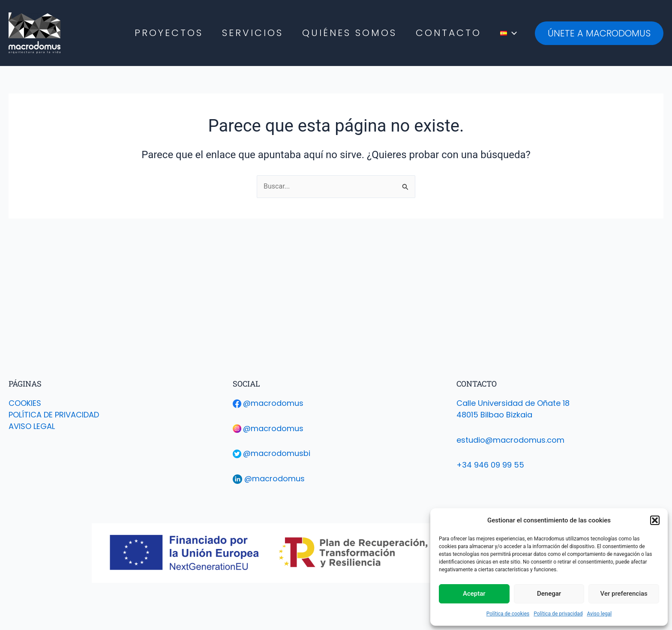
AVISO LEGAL (32, 426)
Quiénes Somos (349, 33)
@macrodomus (273, 403)
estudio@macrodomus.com (510, 440)
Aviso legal (599, 614)
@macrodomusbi (277, 453)
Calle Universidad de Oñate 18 (513, 403)
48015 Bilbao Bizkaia (494, 415)
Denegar (549, 594)
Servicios (253, 33)
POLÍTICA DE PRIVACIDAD (54, 415)
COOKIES (25, 403)
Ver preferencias (624, 594)
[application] (512, 33)
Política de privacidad (558, 614)
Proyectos (169, 33)
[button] (655, 520)
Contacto (448, 33)
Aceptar (474, 594)
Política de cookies (508, 614)
